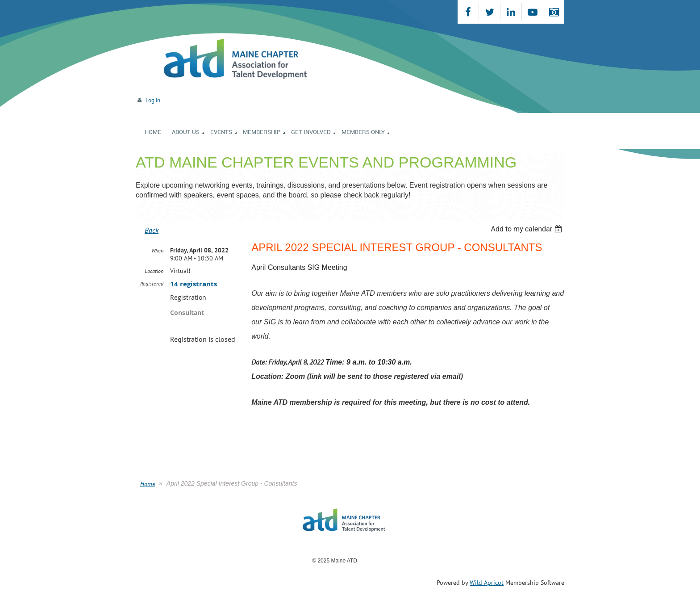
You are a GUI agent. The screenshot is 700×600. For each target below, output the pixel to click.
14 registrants (194, 284)
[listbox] (527, 229)
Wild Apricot (487, 583)
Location (154, 271)
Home (148, 484)
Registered (152, 283)
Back (152, 230)
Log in (153, 100)
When (157, 250)
